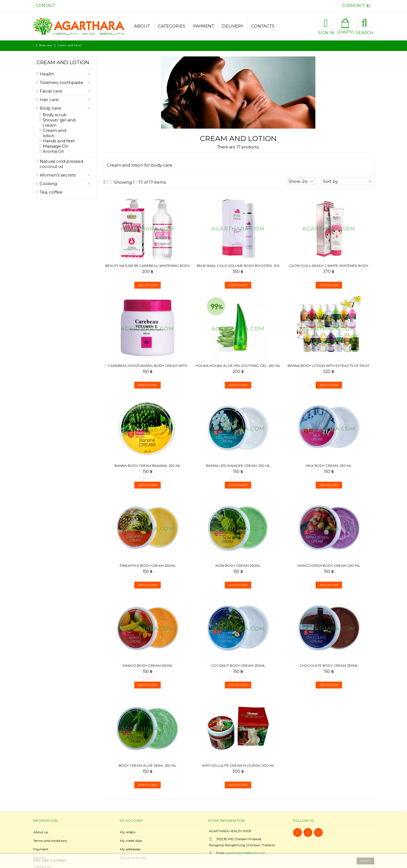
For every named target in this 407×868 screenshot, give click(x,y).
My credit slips (131, 841)
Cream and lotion (54, 133)
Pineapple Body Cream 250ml (148, 565)
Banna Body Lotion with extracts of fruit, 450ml (329, 368)
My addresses (130, 849)
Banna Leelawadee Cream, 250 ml (238, 466)
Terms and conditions (50, 841)
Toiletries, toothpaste (62, 82)
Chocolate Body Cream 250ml (329, 665)
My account (131, 820)
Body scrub (55, 115)
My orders (128, 832)
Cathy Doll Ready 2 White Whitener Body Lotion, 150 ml (329, 268)
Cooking (48, 184)
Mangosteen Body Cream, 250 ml (329, 565)
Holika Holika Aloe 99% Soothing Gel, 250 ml (238, 366)
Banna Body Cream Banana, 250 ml (147, 466)
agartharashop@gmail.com (245, 853)
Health (47, 74)
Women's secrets (58, 175)
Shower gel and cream (59, 123)
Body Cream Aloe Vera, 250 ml (147, 765)
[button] (171, 26)
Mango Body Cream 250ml (147, 665)
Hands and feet (59, 141)
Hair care (49, 100)
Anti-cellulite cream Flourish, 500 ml (238, 765)
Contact (45, 6)
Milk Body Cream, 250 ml (329, 466)
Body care (50, 108)
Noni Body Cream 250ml (238, 565)
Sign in (326, 32)
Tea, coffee (51, 192)
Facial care (51, 91)
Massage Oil (55, 146)
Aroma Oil (53, 151)
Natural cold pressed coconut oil (61, 164)
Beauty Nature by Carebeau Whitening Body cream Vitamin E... (147, 268)
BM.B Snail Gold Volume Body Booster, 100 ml (238, 268)
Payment (41, 849)
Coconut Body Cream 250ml (238, 665)
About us (41, 832)
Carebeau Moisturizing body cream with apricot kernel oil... (148, 368)
